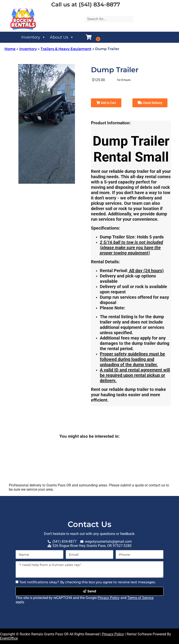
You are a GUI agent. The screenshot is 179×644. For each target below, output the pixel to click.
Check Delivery (150, 103)
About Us (62, 37)
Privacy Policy (109, 598)
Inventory (33, 37)
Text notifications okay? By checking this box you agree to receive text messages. (88, 582)
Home (10, 49)
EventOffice (9, 638)
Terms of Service (140, 598)
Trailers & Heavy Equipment (66, 49)
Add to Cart (106, 103)
